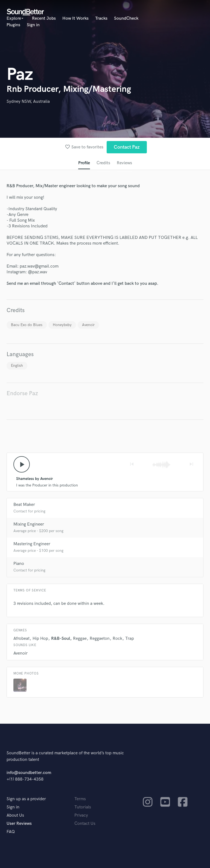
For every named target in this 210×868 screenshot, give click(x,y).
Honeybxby (62, 325)
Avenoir (88, 325)
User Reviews (19, 824)
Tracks (101, 18)
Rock (117, 639)
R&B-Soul (61, 639)
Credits (103, 163)
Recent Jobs (44, 18)
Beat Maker (24, 505)
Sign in (33, 25)
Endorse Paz (22, 393)
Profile (84, 163)
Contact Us (85, 824)
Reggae (80, 639)
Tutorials (83, 807)
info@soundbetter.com (29, 773)
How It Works (75, 18)
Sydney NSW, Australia (28, 102)
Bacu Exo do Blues (27, 325)
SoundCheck (126, 18)
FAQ (11, 832)
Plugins (13, 25)
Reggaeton (100, 639)
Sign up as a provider (26, 799)
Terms (80, 799)
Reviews (124, 163)
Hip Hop (40, 639)
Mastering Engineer (32, 544)
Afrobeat (21, 639)
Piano (19, 564)
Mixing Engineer (29, 524)
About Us (15, 815)
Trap (130, 639)
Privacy (81, 815)
